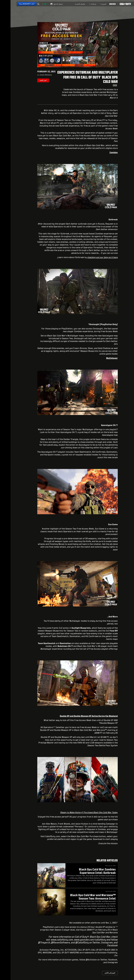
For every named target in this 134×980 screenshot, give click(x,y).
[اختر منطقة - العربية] (34, 4)
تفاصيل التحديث (69, 4)
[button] (125, 4)
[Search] (28, 4)
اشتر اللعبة (33, 80)
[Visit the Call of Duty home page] (115, 4)
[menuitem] (92, 4)
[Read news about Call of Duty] (102, 4)
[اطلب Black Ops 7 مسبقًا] (16, 4)
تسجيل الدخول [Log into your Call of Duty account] (48, 4)
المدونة (93, 4)
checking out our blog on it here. (77, 257)
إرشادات (82, 4)
